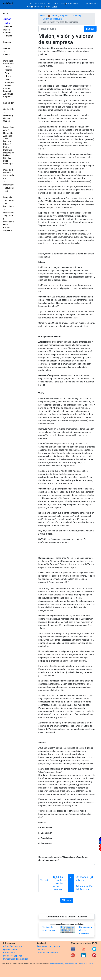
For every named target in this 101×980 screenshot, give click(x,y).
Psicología (8, 164)
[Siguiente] (84, 883)
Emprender (8, 103)
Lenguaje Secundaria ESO (9, 200)
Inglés (9, 36)
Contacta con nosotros (48, 953)
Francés (7, 42)
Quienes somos (11, 950)
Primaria (7, 173)
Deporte (7, 141)
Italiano (7, 55)
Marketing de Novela (52, 19)
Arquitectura (9, 230)
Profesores (39, 7)
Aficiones (8, 136)
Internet (7, 88)
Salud (6, 139)
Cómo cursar (59, 4)
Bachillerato (9, 206)
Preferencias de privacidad (16, 959)
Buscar (90, 29)
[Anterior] (59, 883)
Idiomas (7, 33)
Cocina (7, 118)
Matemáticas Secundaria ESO (9, 188)
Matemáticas (9, 127)
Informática (9, 64)
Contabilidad (9, 109)
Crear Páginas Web (8, 70)
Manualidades (10, 91)
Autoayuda (8, 94)
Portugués (8, 61)
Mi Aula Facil (92, 4)
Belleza (7, 155)
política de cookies (87, 964)
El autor (67, 900)
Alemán (7, 48)
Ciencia (7, 121)
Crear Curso (52, 7)
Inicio (5, 14)
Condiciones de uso (56, 964)
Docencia (8, 150)
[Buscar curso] (59, 29)
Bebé (6, 161)
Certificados (9, 953)
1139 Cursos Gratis (37, 4)
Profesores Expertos (13, 956)
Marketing (8, 115)
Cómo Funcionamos (13, 946)
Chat (49, 4)
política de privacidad (71, 964)
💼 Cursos (52, 16)
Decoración (9, 153)
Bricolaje (7, 158)
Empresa (7, 97)
